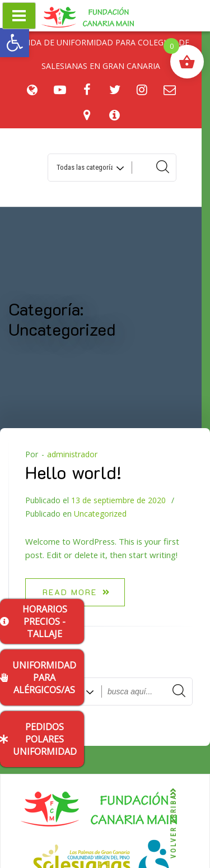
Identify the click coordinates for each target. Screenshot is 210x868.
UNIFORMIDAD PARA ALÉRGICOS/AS (38, 677)
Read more (76, 592)
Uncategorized (100, 514)
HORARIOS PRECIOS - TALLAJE (34, 621)
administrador (72, 454)
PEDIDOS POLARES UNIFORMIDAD (38, 739)
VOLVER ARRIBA (174, 823)
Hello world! (73, 472)
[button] (15, 43)
